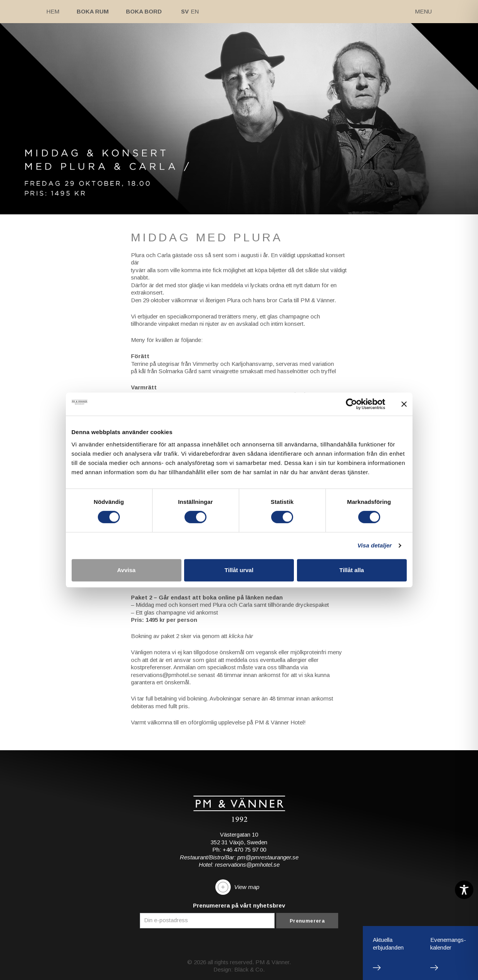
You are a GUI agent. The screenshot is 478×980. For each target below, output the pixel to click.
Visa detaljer (375, 545)
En (195, 11)
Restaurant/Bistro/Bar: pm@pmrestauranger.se (239, 857)
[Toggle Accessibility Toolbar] (464, 890)
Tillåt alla (352, 570)
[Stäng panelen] (404, 404)
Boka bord (144, 11)
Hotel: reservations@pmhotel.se (239, 865)
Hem (53, 11)
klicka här (241, 636)
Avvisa (126, 570)
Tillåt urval (239, 570)
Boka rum (93, 11)
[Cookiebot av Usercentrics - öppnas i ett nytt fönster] (351, 404)
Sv (185, 11)
